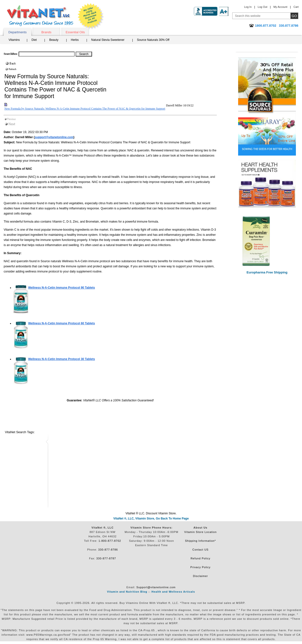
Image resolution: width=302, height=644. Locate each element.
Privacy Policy (200, 567)
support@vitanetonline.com (54, 137)
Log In (248, 7)
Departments (17, 32)
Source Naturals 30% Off (153, 40)
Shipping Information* (200, 541)
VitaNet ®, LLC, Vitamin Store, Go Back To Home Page (151, 519)
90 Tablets (62, 288)
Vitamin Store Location (200, 532)
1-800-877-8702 (110, 541)
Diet (34, 40)
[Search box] (47, 54)
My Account (280, 7)
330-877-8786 (108, 550)
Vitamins (14, 40)
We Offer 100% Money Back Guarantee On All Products (91, 16)
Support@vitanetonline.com (156, 587)
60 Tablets (62, 323)
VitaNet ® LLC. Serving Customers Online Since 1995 (40, 16)
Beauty (54, 40)
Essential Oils (75, 32)
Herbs (75, 40)
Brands (46, 32)
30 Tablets (62, 359)
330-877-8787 (106, 558)
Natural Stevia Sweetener (108, 40)
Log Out (262, 7)
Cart (296, 7)
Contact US (200, 550)
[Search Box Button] (84, 54)
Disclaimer (200, 576)
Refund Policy (201, 558)
